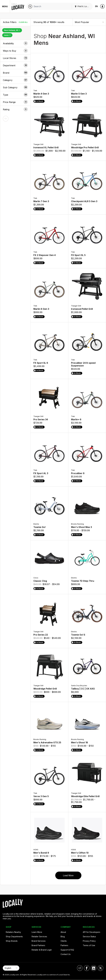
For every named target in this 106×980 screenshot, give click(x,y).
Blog (63, 936)
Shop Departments (14, 936)
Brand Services (39, 941)
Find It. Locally (83, 6)
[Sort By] (89, 22)
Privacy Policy (89, 941)
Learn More (37, 932)
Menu (5, 6)
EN (96, 6)
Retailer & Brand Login (42, 950)
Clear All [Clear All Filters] (23, 22)
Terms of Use (89, 945)
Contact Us (66, 954)
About (63, 932)
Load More (68, 875)
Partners (64, 945)
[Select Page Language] (11, 968)
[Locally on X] (100, 968)
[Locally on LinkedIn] (94, 968)
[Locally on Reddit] (80, 968)
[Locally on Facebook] (87, 968)
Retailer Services (39, 936)
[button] (15, 43)
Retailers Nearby (13, 932)
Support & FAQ (67, 950)
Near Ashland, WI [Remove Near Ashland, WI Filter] (12, 30)
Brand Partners (38, 945)
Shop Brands (12, 941)
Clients (64, 941)
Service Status (89, 936)
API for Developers (92, 932)
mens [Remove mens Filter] (7, 35)
